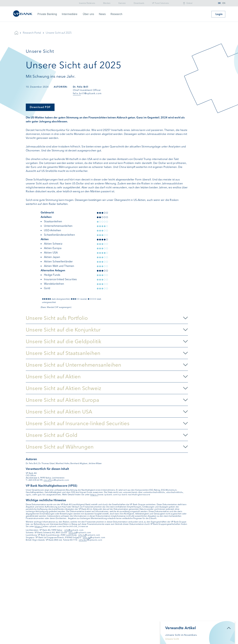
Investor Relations (87, 3)
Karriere (122, 3)
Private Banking (47, 14)
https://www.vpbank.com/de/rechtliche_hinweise (61, 526)
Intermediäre (70, 14)
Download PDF (40, 107)
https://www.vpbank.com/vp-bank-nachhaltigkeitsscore (120, 495)
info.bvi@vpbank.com (91, 540)
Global (189, 3)
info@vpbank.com (74, 530)
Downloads (139, 3)
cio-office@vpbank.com (56, 480)
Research (117, 14)
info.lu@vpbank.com (89, 535)
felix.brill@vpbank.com (87, 93)
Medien (107, 3)
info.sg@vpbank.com (94, 537)
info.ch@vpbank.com (80, 533)
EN (224, 3)
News (102, 14)
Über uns (88, 14)
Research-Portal (32, 33)
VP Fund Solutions (160, 3)
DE (219, 3)
